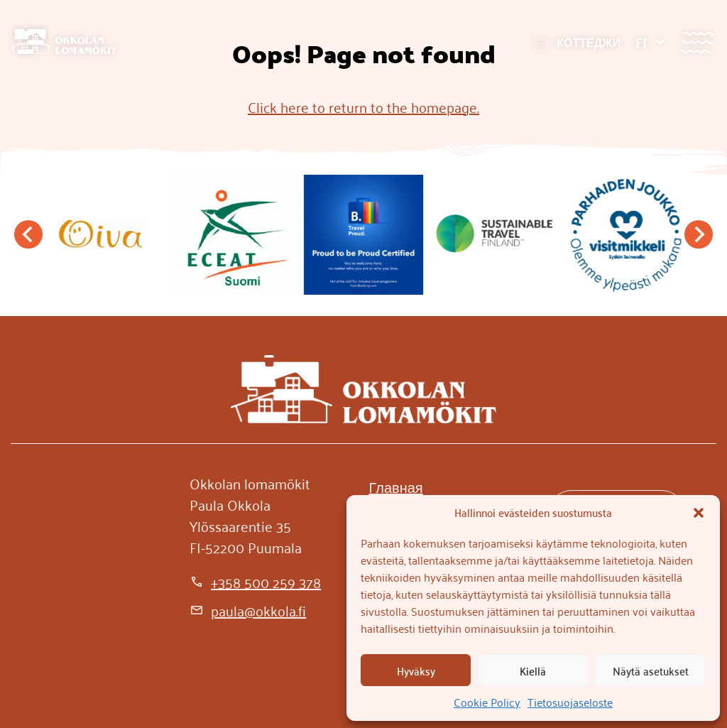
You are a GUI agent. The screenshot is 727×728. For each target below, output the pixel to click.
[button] (699, 513)
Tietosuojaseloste (570, 702)
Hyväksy (416, 670)
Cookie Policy (487, 702)
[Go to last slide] (28, 234)
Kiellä (533, 670)
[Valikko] (697, 42)
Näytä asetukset (651, 670)
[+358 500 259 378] (255, 582)
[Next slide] (699, 234)
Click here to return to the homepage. (363, 107)
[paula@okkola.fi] (248, 610)
